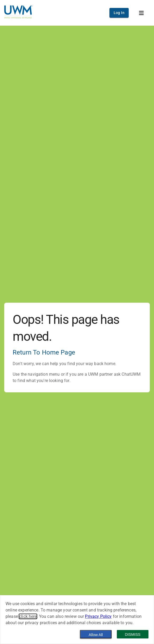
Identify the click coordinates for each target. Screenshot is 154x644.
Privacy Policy (98, 616)
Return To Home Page (44, 352)
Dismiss (133, 634)
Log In (119, 13)
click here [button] (28, 616)
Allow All (96, 635)
